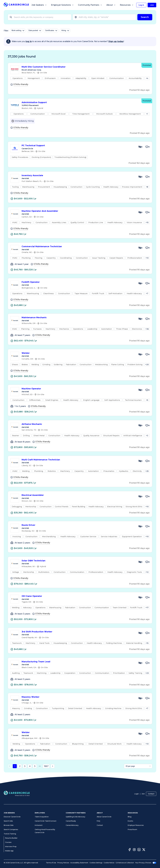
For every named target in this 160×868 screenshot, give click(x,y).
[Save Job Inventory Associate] (147, 177)
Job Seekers (39, 5)
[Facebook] (129, 850)
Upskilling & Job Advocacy (75, 817)
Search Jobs (8, 821)
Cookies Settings (96, 863)
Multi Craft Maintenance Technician (78, 460)
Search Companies (11, 829)
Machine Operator (78, 389)
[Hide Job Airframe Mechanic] (140, 425)
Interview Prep (11, 847)
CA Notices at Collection (125, 863)
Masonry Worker (78, 697)
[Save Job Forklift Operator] (147, 283)
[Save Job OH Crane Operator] (147, 597)
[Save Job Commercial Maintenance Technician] (147, 248)
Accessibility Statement (79, 863)
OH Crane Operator (78, 596)
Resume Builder (11, 838)
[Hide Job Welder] (140, 354)
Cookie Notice (109, 863)
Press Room (132, 829)
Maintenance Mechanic (78, 318)
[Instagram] (134, 850)
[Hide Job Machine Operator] (140, 390)
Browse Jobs (9, 825)
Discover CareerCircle (12, 817)
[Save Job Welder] (147, 354)
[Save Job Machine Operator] (147, 390)
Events (130, 821)
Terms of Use (51, 863)
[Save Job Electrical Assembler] (147, 496)
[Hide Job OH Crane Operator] (140, 597)
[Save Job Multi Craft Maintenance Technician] (147, 461)
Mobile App (9, 851)
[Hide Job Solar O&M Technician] (140, 562)
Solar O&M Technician (78, 561)
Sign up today (116, 41)
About (111, 5)
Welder (78, 353)
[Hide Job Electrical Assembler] (140, 496)
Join (143, 794)
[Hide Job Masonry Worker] (140, 698)
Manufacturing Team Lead (78, 662)
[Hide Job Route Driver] (140, 526)
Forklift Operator (78, 282)
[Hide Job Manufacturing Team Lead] (140, 663)
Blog (130, 817)
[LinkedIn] (139, 850)
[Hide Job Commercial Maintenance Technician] (140, 248)
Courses (8, 842)
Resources (127, 5)
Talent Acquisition (42, 817)
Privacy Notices (63, 863)
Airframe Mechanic (78, 424)
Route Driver (78, 525)
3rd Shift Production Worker (78, 632)
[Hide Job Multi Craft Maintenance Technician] (140, 461)
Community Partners (90, 5)
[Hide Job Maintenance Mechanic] (140, 319)
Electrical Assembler (78, 495)
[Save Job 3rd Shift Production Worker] (147, 633)
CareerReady (71, 821)
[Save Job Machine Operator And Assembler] (147, 212)
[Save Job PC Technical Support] (147, 147)
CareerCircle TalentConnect (46, 821)
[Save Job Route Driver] (147, 526)
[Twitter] (144, 850)
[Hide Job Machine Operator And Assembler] (140, 212)
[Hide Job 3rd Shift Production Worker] (140, 633)
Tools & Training (10, 834)
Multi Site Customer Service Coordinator (80, 67)
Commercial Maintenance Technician (78, 247)
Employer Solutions (62, 5)
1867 (46, 766)
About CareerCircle (104, 817)
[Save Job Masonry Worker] (147, 698)
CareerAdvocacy (72, 825)
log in (29, 41)
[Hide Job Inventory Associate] (140, 177)
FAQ (98, 821)
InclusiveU (39, 825)
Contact (151, 794)
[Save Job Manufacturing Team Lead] (147, 663)
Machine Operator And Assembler (78, 211)
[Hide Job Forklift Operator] (140, 283)
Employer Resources (136, 825)
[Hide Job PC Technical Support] (140, 147)
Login (137, 794)
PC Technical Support (78, 146)
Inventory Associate (78, 176)
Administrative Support (80, 103)
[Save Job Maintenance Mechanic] (147, 319)
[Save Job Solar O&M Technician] (147, 562)
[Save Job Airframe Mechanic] (147, 425)
